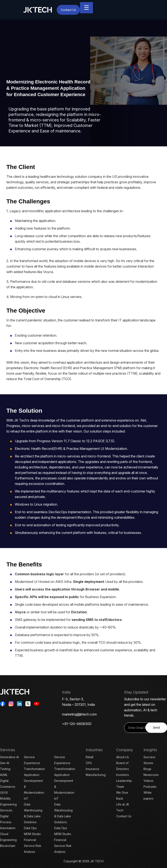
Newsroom (151, 775)
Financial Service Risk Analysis (33, 846)
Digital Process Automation (8, 822)
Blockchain (8, 846)
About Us (123, 757)
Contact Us (68, 10)
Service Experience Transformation (34, 763)
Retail (90, 757)
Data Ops (30, 828)
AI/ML (4, 775)
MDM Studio (32, 834)
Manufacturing (96, 775)
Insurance (92, 769)
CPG (89, 763)
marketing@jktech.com (79, 714)
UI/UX (4, 792)
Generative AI (9, 757)
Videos (148, 781)
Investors (123, 775)
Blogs (147, 769)
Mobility (5, 798)
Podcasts (150, 787)
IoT (26, 798)
